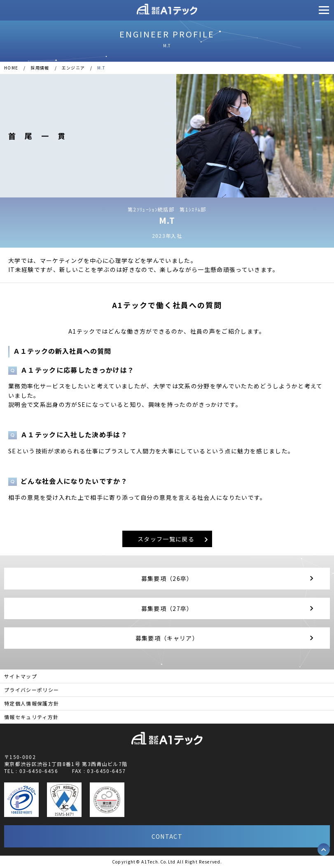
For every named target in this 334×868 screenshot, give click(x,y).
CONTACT (167, 836)
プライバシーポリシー (32, 690)
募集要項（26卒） (167, 578)
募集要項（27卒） (167, 608)
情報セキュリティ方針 (31, 717)
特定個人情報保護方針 (32, 703)
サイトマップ (21, 676)
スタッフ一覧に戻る (166, 539)
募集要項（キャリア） (167, 638)
